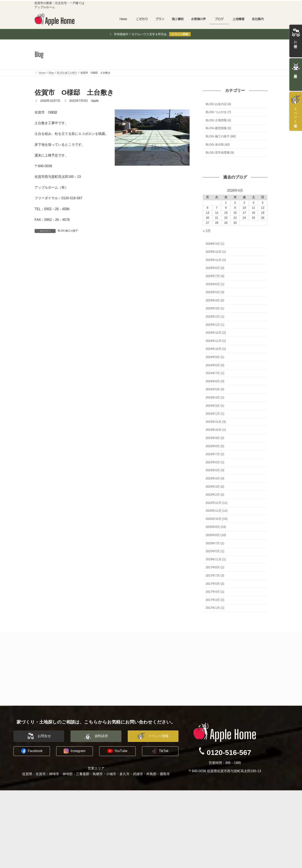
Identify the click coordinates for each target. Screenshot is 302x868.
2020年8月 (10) (216, 535)
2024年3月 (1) (215, 406)
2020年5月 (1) (215, 551)
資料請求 (222, 813)
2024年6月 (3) (215, 381)
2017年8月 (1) (215, 567)
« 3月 (207, 231)
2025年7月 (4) (215, 276)
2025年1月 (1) (215, 325)
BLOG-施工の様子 (68, 231)
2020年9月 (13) (216, 527)
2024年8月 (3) (215, 365)
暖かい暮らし (46, 828)
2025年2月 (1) (215, 316)
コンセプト (45, 808)
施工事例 (100, 823)
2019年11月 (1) (216, 559)
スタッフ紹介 (166, 813)
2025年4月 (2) (215, 300)
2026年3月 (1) (215, 244)
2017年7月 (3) (215, 575)
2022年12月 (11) (217, 503)
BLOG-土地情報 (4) (218, 120)
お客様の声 (101, 828)
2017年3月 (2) (215, 600)
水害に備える (46, 813)
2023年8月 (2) (215, 446)
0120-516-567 (229, 752)
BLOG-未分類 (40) (218, 144)
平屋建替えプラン (108, 813)
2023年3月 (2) (215, 487)
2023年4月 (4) (215, 478)
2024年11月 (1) (216, 341)
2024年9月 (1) (215, 357)
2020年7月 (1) (215, 543)
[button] (39, 736)
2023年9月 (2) (215, 438)
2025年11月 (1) (216, 260)
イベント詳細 (180, 34)
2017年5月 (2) (215, 584)
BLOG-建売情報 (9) (218, 128)
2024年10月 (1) (216, 349)
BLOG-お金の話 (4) (218, 104)
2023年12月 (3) (216, 422)
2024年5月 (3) (215, 389)
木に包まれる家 (48, 818)
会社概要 (163, 808)
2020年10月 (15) (217, 519)
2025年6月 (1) (215, 284)
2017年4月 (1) (215, 592)
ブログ (161, 823)
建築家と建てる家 (108, 808)
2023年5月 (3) (215, 470)
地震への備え (46, 823)
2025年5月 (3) (215, 292)
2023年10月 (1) (216, 430)
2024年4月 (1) (215, 397)
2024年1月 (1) (215, 414)
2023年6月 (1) (215, 462)
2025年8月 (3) (215, 268)
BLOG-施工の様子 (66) (221, 136)
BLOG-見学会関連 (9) (220, 152)
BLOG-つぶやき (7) (218, 112)
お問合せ (222, 808)
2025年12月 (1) (216, 252)
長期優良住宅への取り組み (55, 833)
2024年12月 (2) (216, 333)
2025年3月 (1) (215, 308)
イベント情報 (225, 818)
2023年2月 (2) (215, 495)
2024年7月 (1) (215, 373)
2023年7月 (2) (215, 454)
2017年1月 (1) (215, 608)
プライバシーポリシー (172, 818)
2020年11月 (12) (217, 511)
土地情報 (100, 838)
